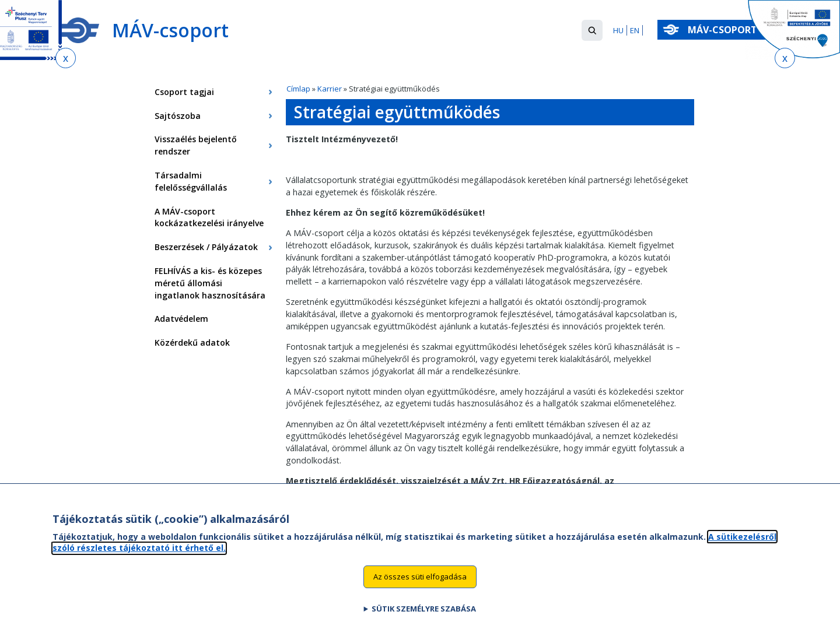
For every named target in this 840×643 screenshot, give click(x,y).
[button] (592, 30)
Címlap (298, 89)
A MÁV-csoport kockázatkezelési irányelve (209, 217)
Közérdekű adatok (192, 342)
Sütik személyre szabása (424, 620)
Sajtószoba (178, 116)
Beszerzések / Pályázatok (206, 247)
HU (618, 30)
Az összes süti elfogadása (420, 588)
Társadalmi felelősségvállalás (191, 181)
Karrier (330, 89)
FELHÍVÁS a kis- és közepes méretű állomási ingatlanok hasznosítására (210, 283)
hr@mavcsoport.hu (326, 493)
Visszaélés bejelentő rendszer (196, 145)
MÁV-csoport (725, 30)
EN (635, 30)
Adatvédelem (181, 319)
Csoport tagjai (184, 92)
